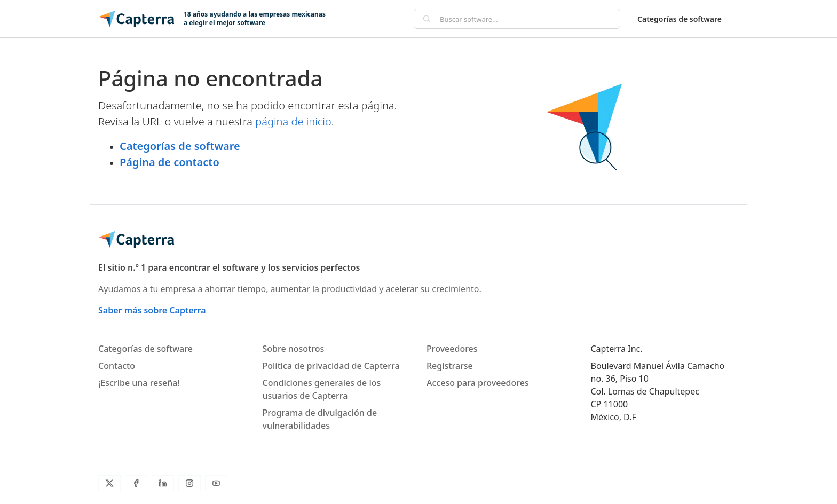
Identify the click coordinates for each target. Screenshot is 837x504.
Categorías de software (680, 19)
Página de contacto (169, 162)
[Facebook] (136, 483)
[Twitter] (109, 483)
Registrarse (450, 366)
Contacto (117, 366)
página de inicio (293, 121)
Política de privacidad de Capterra (331, 366)
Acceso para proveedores (478, 383)
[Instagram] (189, 483)
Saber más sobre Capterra (152, 310)
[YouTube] (216, 483)
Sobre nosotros (294, 349)
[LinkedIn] (163, 483)
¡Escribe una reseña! (139, 383)
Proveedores (452, 349)
